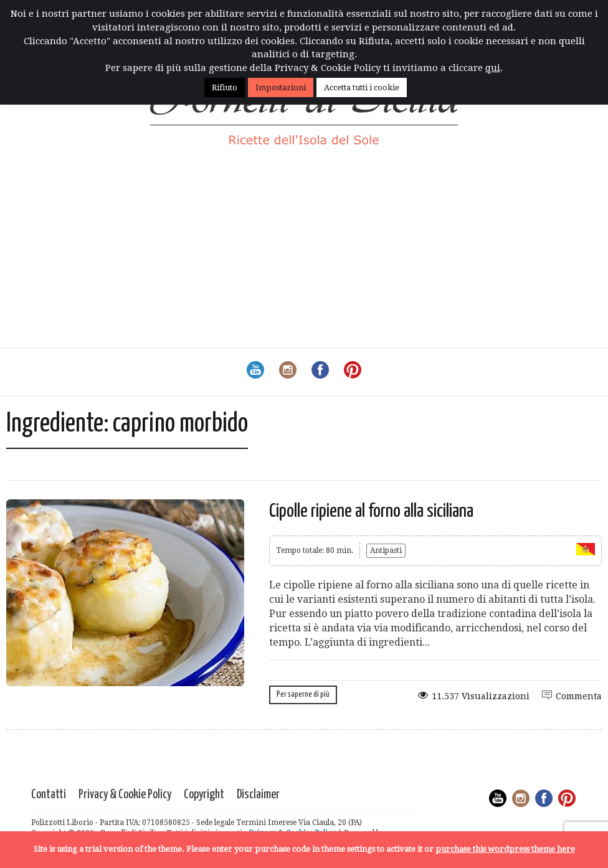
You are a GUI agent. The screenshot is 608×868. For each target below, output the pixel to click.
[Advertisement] (304, 254)
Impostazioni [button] (281, 87)
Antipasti (386, 550)
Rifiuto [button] (225, 87)
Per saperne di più (303, 695)
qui (493, 68)
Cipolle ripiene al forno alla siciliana (371, 511)
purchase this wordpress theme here (505, 849)
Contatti (49, 795)
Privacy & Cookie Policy (125, 795)
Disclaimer (258, 795)
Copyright (204, 795)
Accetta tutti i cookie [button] (362, 87)
